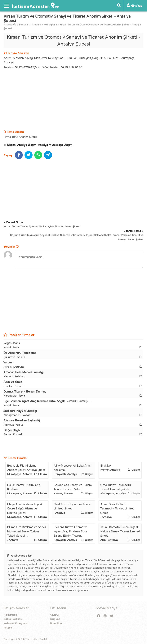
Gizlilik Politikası (13, 619)
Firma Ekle (56, 624)
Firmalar (24, 25)
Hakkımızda (10, 615)
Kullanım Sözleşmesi (16, 624)
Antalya (36, 25)
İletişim (8, 628)
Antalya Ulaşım (27, 145)
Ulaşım (11, 145)
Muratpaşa (50, 25)
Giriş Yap (55, 619)
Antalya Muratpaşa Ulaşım (55, 145)
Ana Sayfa (10, 25)
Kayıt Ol (54, 615)
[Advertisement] (73, 100)
